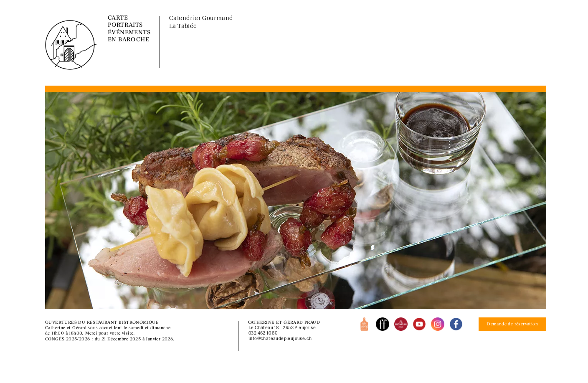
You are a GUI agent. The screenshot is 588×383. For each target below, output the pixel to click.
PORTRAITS (125, 25)
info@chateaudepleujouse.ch (280, 339)
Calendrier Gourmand (201, 19)
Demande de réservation (512, 324)
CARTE (118, 18)
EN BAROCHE (128, 40)
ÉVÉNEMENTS (129, 33)
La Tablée (183, 27)
